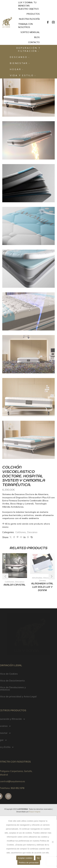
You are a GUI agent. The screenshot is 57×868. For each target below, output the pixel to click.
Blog (37, 37)
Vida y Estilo (23, 75)
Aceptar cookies (25, 858)
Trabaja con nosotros (25, 26)
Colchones (21, 532)
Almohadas (37, 578)
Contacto (34, 42)
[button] (52, 576)
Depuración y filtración (28, 49)
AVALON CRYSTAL (15, 585)
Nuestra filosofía (29, 19)
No (38, 858)
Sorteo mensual (30, 32)
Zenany (42, 580)
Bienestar (20, 63)
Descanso (20, 57)
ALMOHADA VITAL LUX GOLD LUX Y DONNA (42, 587)
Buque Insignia (35, 812)
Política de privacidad (29, 863)
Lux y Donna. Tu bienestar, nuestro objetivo (28, 6)
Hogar (16, 69)
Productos (33, 14)
